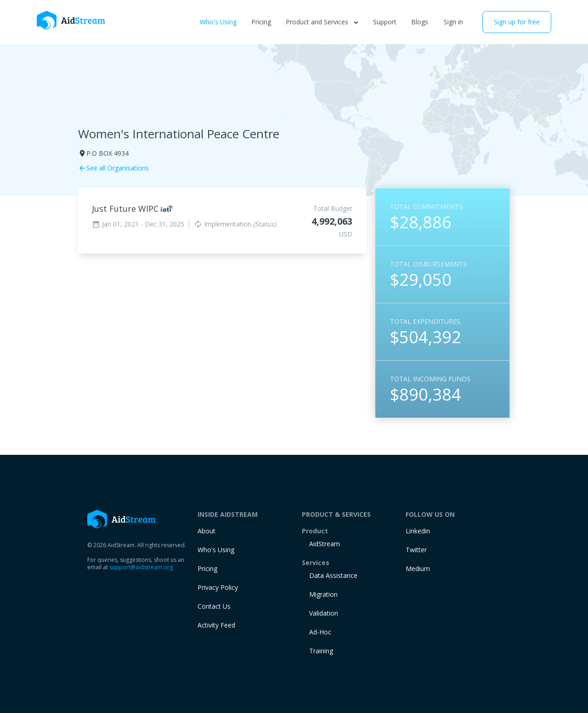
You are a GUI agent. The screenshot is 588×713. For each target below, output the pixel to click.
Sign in (453, 22)
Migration (323, 594)
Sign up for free (517, 22)
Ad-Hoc (320, 632)
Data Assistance (333, 575)
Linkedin (418, 531)
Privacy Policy (218, 587)
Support (385, 22)
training (321, 651)
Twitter (416, 550)
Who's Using (218, 22)
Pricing (261, 22)
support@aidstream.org (141, 567)
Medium (418, 569)
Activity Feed (216, 625)
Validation (324, 613)
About (206, 531)
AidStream (325, 544)
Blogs (420, 22)
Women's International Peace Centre (179, 134)
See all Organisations (113, 168)
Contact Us (214, 606)
